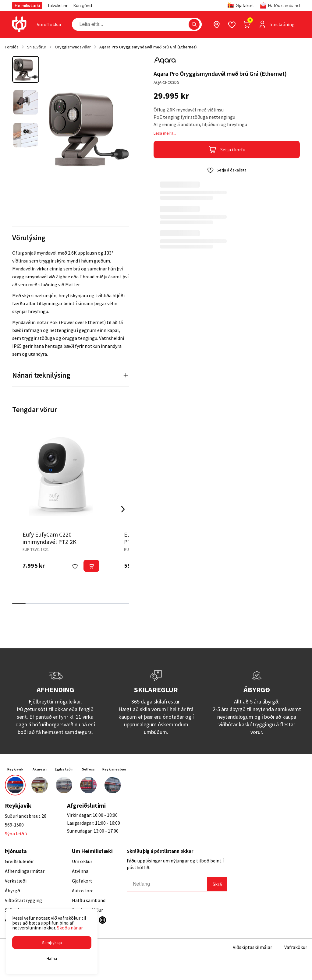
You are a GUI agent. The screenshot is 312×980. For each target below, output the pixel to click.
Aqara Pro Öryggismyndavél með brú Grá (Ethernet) (148, 47)
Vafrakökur (296, 947)
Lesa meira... (165, 133)
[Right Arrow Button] (123, 509)
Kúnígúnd (83, 5)
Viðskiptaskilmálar (252, 947)
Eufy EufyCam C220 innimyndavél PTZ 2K (50, 538)
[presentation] (49, 24)
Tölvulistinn (58, 5)
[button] (52, 943)
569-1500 (14, 825)
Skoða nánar (70, 928)
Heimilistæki (27, 5)
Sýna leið (16, 834)
